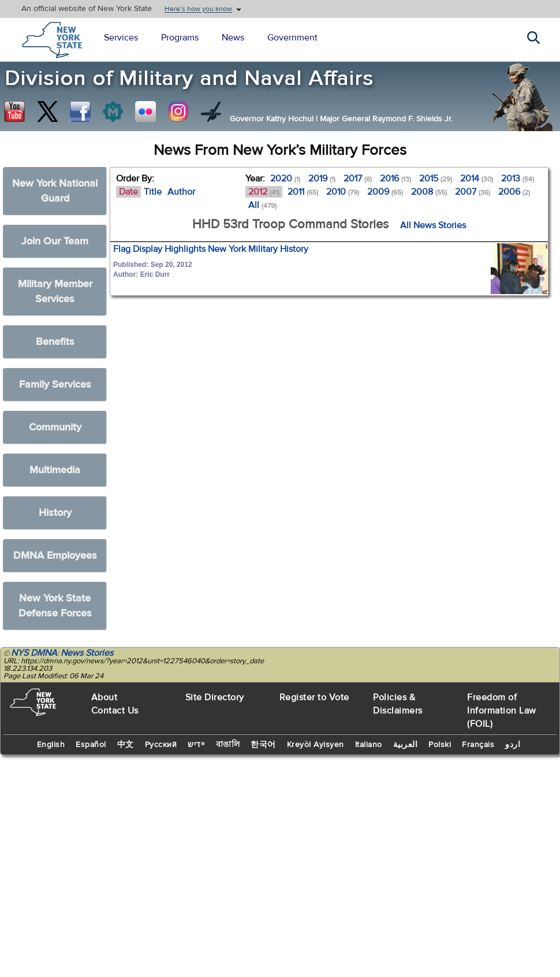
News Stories (87, 653)
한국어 (263, 745)
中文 (126, 745)
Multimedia (55, 470)
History (55, 513)
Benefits (55, 342)
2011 (303, 192)
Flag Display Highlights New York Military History (211, 249)
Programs (180, 38)
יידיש (196, 745)
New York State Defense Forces (55, 606)
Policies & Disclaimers (398, 704)
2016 (395, 179)
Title (153, 192)
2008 (429, 192)
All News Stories (433, 225)
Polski (440, 745)
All (262, 205)
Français (478, 745)
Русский (161, 745)
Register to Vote (314, 697)
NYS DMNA (34, 653)
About (104, 697)
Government (292, 38)
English (51, 745)
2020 (285, 179)
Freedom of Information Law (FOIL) (502, 711)
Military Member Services (55, 291)
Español (91, 745)
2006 (514, 192)
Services (121, 38)
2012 (264, 192)
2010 (343, 192)
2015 (436, 179)
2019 (322, 179)
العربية (406, 745)
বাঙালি (228, 745)
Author (181, 192)
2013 (518, 179)
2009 (385, 192)
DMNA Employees (55, 556)
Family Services (55, 385)
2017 (358, 179)
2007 (473, 192)
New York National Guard (55, 191)
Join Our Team (55, 241)
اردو (513, 745)
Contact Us (115, 711)
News (233, 38)
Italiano (369, 745)
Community (55, 427)
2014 (477, 179)
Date (128, 192)
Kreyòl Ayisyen (316, 745)
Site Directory (215, 697)
